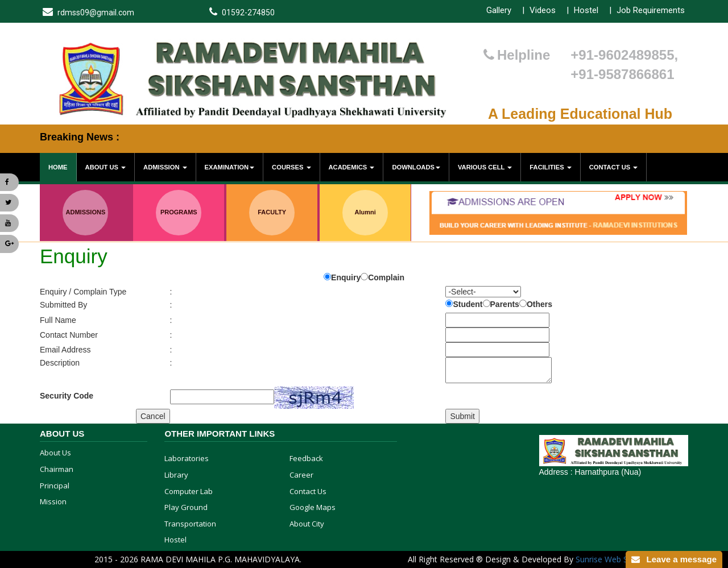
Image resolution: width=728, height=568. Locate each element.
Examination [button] (229, 167)
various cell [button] (485, 167)
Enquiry (346, 277)
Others (539, 304)
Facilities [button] (550, 167)
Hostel (586, 10)
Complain (386, 277)
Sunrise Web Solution (615, 559)
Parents (505, 304)
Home (58, 167)
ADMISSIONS (86, 212)
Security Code (67, 396)
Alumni (365, 212)
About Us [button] (106, 167)
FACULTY (272, 212)
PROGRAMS (179, 212)
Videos (543, 10)
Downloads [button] (416, 167)
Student (468, 304)
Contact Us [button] (614, 167)
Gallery (499, 10)
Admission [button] (165, 167)
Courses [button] (291, 167)
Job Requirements (651, 10)
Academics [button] (352, 167)
